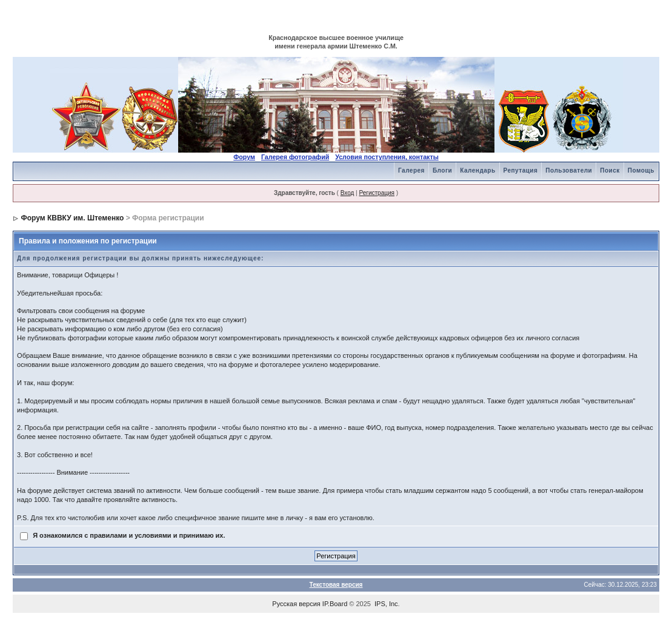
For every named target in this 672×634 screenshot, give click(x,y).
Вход (348, 193)
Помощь (641, 170)
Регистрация (376, 193)
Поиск (610, 170)
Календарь (477, 170)
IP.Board (335, 604)
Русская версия (296, 604)
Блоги (442, 170)
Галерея (411, 170)
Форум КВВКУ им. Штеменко (72, 218)
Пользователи (569, 170)
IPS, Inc (386, 604)
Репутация (521, 170)
